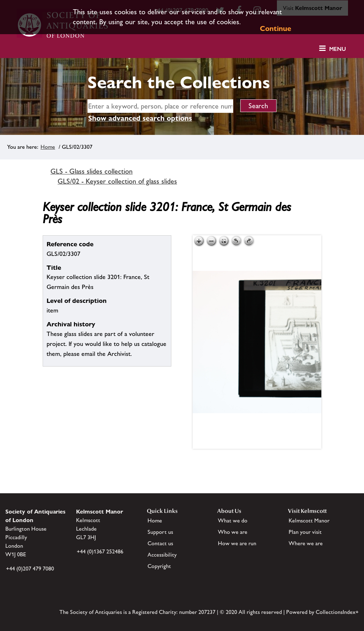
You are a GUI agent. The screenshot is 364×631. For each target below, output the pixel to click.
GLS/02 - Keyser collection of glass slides (117, 181)
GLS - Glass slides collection (92, 171)
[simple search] (160, 106)
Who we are (233, 532)
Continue (275, 28)
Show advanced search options (140, 118)
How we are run (237, 543)
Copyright (159, 566)
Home (48, 147)
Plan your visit (305, 532)
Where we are (306, 543)
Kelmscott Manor (309, 520)
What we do (233, 520)
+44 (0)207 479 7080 (30, 569)
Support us (160, 532)
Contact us (160, 543)
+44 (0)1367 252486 (100, 551)
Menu (338, 49)
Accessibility (162, 555)
